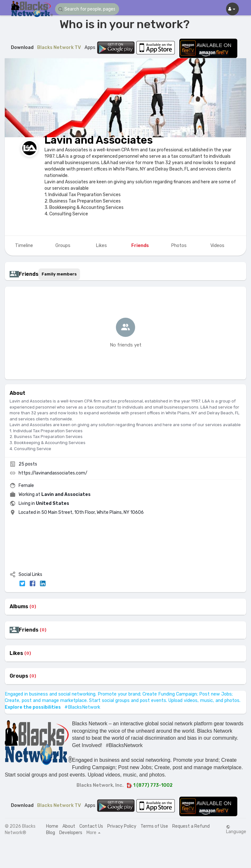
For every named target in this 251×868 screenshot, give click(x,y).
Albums (19, 607)
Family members (59, 274)
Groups (19, 676)
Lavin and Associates (99, 140)
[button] (87, 9)
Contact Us (91, 826)
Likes (16, 653)
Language (236, 830)
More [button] (93, 833)
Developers (71, 833)
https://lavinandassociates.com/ (53, 473)
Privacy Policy (122, 826)
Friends (29, 630)
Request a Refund (191, 826)
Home (52, 826)
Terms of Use (154, 826)
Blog (51, 833)
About (69, 826)
